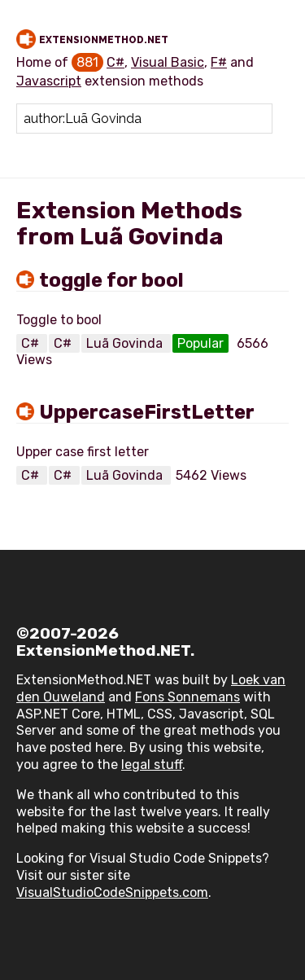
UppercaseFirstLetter (147, 412)
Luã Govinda (126, 343)
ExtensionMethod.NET (104, 40)
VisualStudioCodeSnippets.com (112, 892)
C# (115, 62)
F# (219, 62)
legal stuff (152, 765)
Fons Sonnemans (187, 697)
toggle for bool (111, 280)
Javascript (49, 81)
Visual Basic (168, 62)
